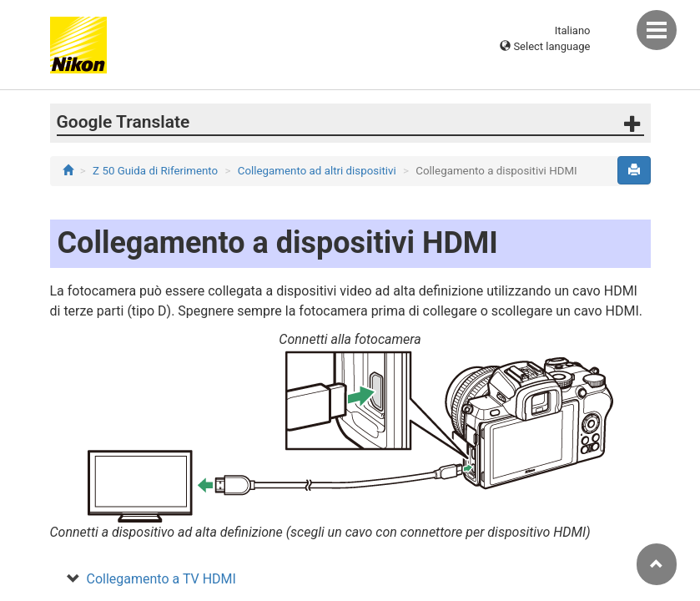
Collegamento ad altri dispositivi (317, 171)
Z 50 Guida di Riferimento (155, 171)
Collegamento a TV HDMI (161, 579)
